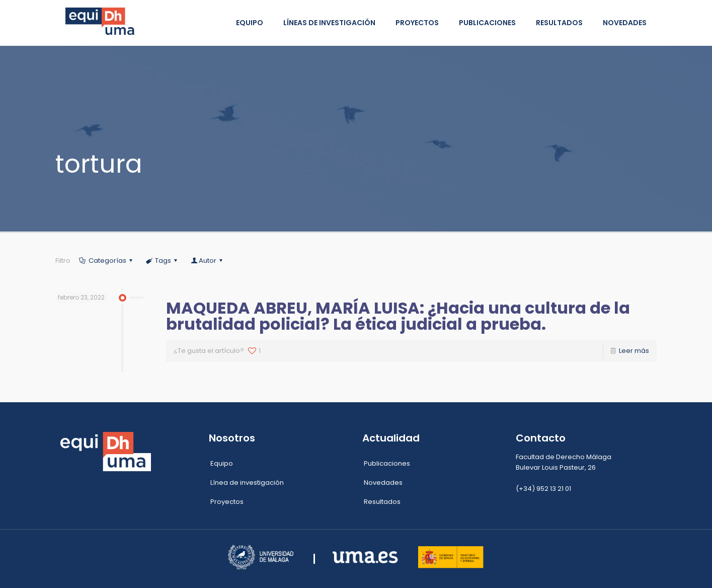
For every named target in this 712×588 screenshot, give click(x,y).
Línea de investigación (247, 483)
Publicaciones (387, 463)
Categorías (107, 261)
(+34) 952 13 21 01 (543, 489)
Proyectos (227, 502)
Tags (162, 261)
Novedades (383, 483)
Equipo (222, 463)
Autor (207, 261)
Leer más (634, 351)
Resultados (382, 502)
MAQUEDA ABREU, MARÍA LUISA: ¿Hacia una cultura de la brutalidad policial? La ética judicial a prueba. (398, 316)
